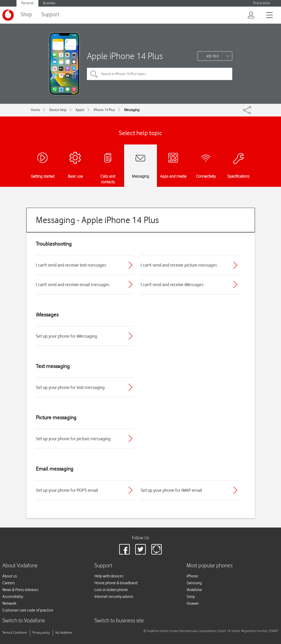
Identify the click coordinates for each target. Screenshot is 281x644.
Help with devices (109, 576)
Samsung (194, 583)
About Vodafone (20, 566)
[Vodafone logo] (8, 15)
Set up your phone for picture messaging (73, 439)
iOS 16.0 (213, 56)
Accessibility (13, 596)
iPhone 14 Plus (104, 110)
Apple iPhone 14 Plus (125, 56)
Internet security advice (114, 596)
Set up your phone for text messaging (70, 387)
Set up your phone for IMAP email (171, 490)
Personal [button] (27, 3)
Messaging (132, 110)
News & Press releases (20, 590)
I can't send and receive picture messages (179, 265)
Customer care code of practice (28, 610)
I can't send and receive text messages (71, 265)
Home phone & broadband (116, 583)
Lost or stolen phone (111, 590)
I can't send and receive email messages (73, 284)
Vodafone (194, 590)
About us (10, 576)
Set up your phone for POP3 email (67, 490)
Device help (58, 110)
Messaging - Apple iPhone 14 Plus (97, 220)
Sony (191, 596)
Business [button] (49, 3)
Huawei (193, 603)
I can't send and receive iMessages (172, 284)
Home (35, 110)
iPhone (192, 576)
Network (9, 603)
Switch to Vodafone (24, 621)
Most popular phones (210, 566)
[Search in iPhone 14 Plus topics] (160, 74)
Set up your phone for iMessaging (66, 336)
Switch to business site (119, 621)
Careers (9, 583)
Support (50, 15)
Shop (26, 15)
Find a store (261, 3)
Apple (80, 110)
